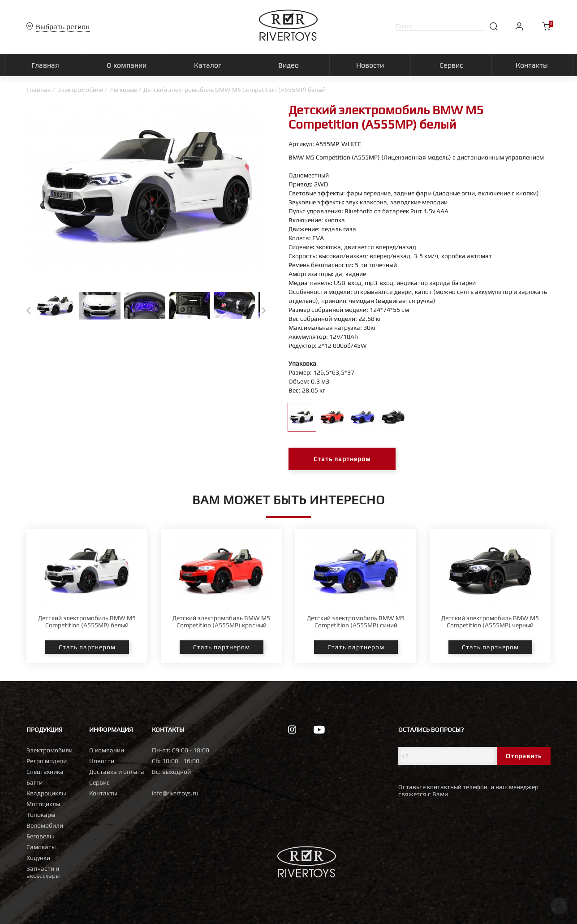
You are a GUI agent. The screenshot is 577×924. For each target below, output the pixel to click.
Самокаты (41, 847)
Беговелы (40, 836)
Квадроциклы (46, 793)
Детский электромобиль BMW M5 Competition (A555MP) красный (221, 622)
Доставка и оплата (117, 772)
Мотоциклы (43, 804)
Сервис (99, 782)
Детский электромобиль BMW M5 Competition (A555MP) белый (87, 622)
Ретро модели (47, 761)
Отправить (524, 756)
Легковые (123, 90)
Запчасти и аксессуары (43, 872)
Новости (102, 761)
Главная (39, 90)
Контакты (103, 793)
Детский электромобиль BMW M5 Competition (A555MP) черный (490, 622)
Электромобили (80, 90)
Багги (34, 782)
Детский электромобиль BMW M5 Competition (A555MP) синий (356, 622)
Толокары (41, 815)
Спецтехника (45, 772)
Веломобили (45, 825)
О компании (107, 750)
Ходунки (38, 858)
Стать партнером (342, 459)
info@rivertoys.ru (175, 793)
